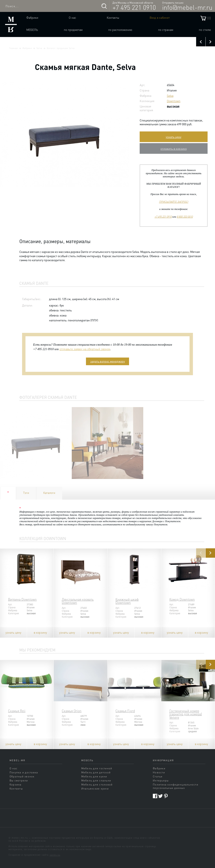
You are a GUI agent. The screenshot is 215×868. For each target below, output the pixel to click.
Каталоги (49, 493)
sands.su (55, 855)
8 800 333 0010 (185, 217)
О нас (72, 17)
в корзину (40, 632)
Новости (159, 772)
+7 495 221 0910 (134, 7)
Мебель (32, 30)
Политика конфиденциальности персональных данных (176, 786)
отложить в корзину (174, 148)
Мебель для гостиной (97, 768)
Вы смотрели (19, 780)
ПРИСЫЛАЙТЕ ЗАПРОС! (174, 202)
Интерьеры (161, 780)
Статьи (158, 776)
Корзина (16, 784)
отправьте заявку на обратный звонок (85, 349)
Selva (39, 48)
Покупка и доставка (24, 772)
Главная (13, 48)
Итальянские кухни (95, 788)
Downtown (174, 101)
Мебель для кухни (94, 776)
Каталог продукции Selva (61, 48)
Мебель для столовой (97, 784)
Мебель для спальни (96, 780)
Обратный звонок (22, 776)
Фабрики (32, 17)
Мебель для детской (96, 772)
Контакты (113, 17)
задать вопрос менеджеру (107, 361)
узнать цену (174, 137)
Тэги (26, 493)
